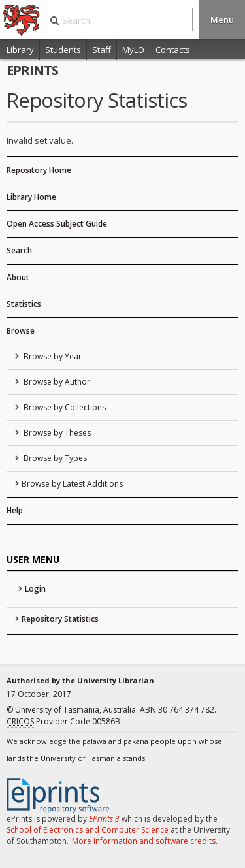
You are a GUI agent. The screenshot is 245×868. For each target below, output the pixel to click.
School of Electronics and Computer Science (88, 830)
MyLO (133, 50)
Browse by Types (54, 458)
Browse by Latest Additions (72, 484)
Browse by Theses (56, 433)
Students (63, 50)
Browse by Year (52, 356)
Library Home (31, 197)
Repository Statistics (60, 619)
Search (19, 250)
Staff (102, 50)
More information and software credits (144, 841)
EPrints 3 (104, 819)
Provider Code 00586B (63, 722)
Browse (21, 331)
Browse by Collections (64, 407)
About (18, 277)
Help (15, 510)
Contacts (173, 50)
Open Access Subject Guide (57, 224)
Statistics (24, 304)
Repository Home (39, 170)
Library (20, 50)
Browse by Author (56, 382)
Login (35, 589)
